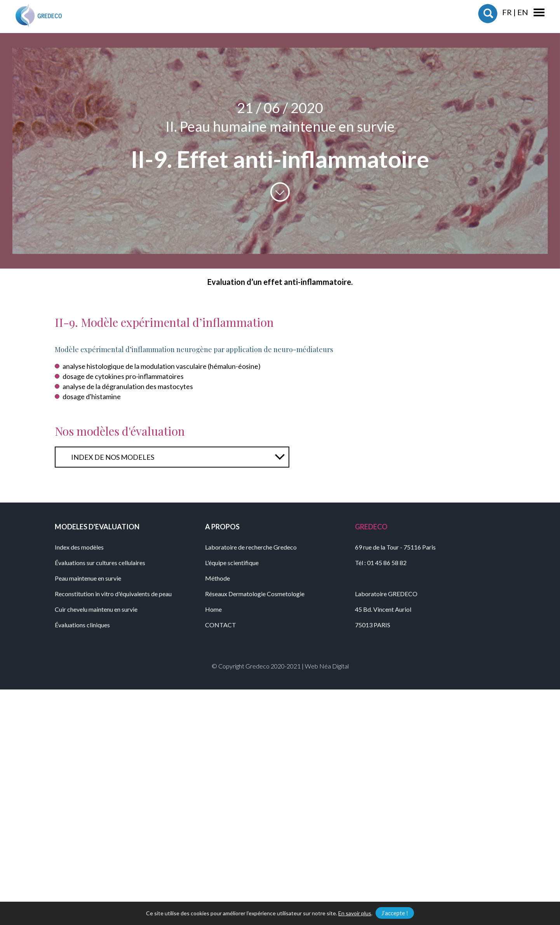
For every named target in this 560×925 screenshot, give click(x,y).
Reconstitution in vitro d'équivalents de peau (113, 594)
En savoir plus (355, 913)
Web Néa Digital (327, 666)
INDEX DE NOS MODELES (113, 457)
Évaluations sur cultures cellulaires (100, 563)
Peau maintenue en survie (88, 578)
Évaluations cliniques (82, 625)
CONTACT (221, 625)
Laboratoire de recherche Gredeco (251, 547)
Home (213, 609)
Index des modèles (79, 547)
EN (523, 12)
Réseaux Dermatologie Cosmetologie (255, 594)
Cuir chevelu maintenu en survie (96, 609)
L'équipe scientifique (232, 563)
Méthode (217, 578)
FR (507, 12)
